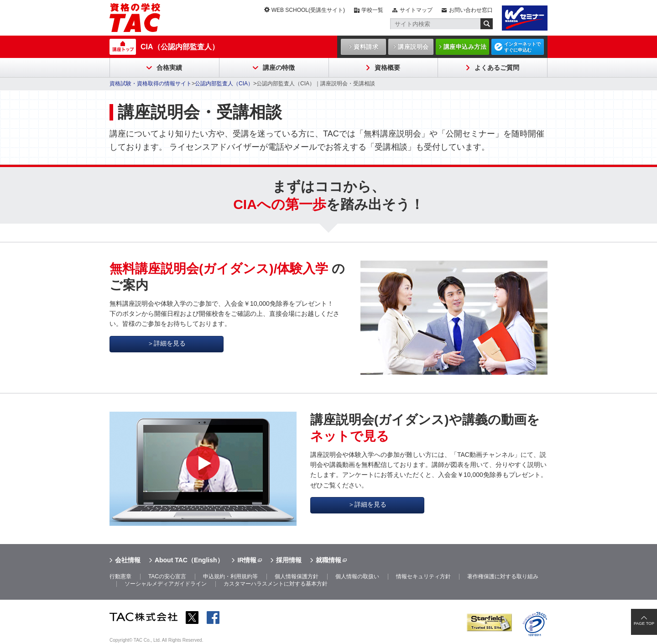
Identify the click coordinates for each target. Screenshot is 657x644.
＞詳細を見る (167, 343)
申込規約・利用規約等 (230, 576)
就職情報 (328, 560)
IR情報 (247, 560)
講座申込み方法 (465, 47)
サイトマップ (416, 10)
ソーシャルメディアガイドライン (166, 584)
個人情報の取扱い (357, 576)
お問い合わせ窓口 (471, 10)
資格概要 (387, 68)
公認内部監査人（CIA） (224, 84)
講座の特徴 (279, 68)
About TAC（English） (189, 560)
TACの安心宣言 (167, 576)
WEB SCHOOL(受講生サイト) (308, 10)
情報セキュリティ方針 (423, 576)
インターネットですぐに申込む (522, 47)
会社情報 (128, 560)
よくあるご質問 (497, 68)
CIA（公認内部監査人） (180, 47)
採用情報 (289, 560)
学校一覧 (372, 10)
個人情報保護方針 (297, 576)
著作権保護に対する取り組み (503, 576)
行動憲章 (120, 576)
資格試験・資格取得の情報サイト (151, 84)
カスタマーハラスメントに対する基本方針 (276, 584)
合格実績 (169, 68)
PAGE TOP (644, 623)
